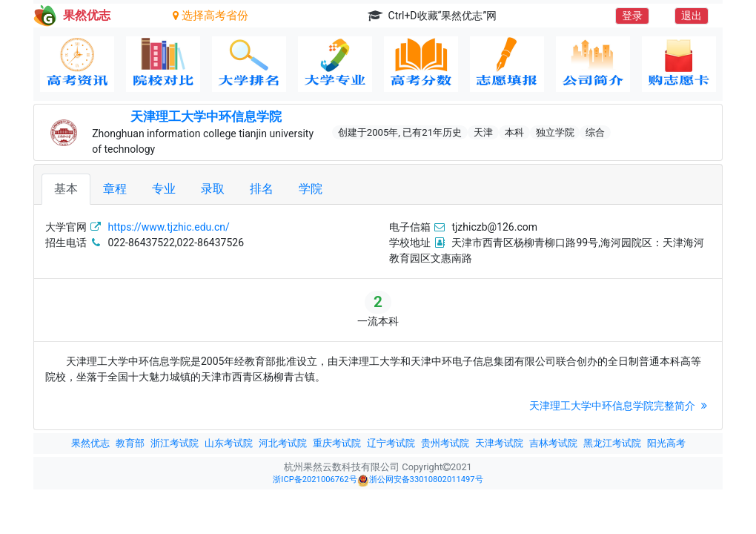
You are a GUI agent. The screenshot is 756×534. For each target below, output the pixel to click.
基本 (66, 189)
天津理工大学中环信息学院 (206, 116)
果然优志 (90, 443)
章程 (115, 189)
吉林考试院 (553, 443)
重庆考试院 (337, 443)
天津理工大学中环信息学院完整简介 (620, 406)
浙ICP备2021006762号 (315, 479)
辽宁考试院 (391, 443)
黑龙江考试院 (612, 443)
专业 (164, 189)
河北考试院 (283, 443)
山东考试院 (229, 443)
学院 (311, 189)
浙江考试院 (175, 443)
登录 (632, 16)
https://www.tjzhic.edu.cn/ (168, 227)
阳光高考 (666, 443)
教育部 (130, 443)
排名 (262, 189)
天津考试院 (499, 443)
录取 (213, 189)
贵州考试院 (445, 443)
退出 (692, 16)
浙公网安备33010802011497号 (420, 481)
